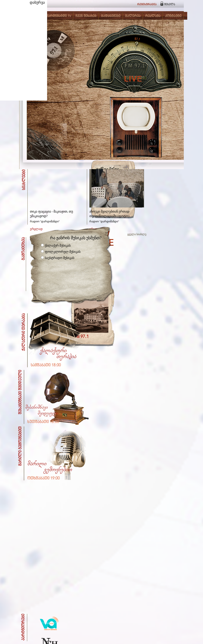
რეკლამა (153, 16)
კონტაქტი (173, 16)
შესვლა (170, 4)
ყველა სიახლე (137, 234)
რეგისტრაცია (147, 4)
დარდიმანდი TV (58, 16)
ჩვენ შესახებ (86, 16)
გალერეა (133, 16)
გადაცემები (111, 16)
